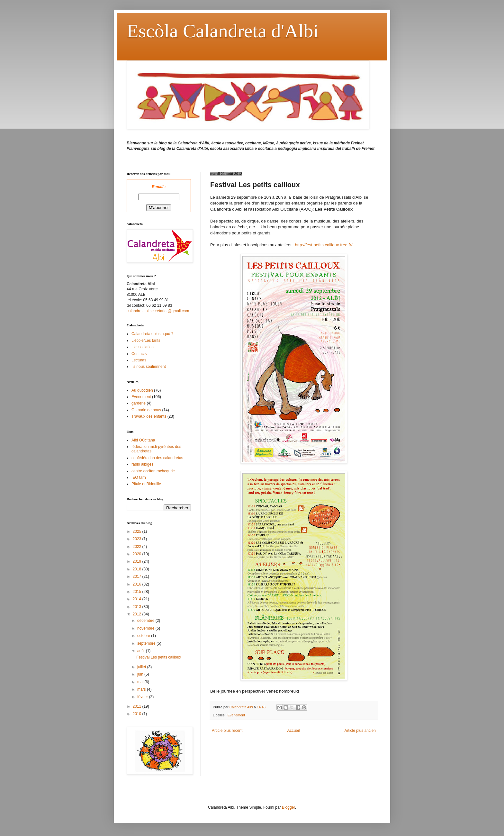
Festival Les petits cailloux (159, 657)
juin (141, 674)
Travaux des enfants (149, 416)
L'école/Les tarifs (146, 341)
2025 (138, 532)
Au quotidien (142, 390)
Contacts (139, 354)
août (142, 651)
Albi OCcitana (143, 440)
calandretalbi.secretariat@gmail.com (158, 311)
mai (141, 682)
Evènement (236, 715)
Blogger (288, 807)
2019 (138, 561)
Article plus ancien (360, 731)
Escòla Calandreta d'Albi (223, 31)
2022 (138, 547)
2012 (138, 614)
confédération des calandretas (157, 458)
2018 (138, 569)
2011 (138, 706)
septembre (147, 643)
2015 (138, 592)
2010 (138, 714)
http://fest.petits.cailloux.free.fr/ (324, 245)
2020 (138, 554)
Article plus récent (227, 731)
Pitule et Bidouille (146, 484)
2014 (138, 599)
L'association (143, 347)
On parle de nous (146, 410)
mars (142, 689)
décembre (146, 621)
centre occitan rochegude (153, 471)
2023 (138, 539)
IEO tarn (139, 477)
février (143, 697)
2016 (138, 584)
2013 (138, 607)
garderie (139, 403)
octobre (144, 636)
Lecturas (139, 360)
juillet (142, 667)
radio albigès (142, 464)
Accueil (294, 731)
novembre (146, 628)
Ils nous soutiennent (149, 367)
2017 (138, 577)
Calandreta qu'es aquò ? (152, 334)
